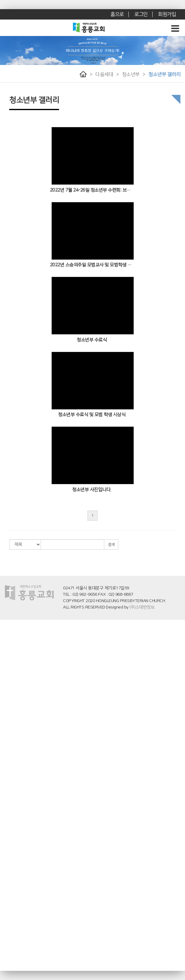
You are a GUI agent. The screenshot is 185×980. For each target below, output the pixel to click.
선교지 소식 (9, 928)
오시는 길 (7, 645)
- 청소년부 (8, 758)
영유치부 (7, 707)
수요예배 (7, 685)
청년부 (5, 775)
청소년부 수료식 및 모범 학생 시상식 (92, 415)
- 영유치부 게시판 (14, 719)
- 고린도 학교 (10, 877)
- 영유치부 (8, 713)
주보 (4, 939)
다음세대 (104, 74)
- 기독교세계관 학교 (16, 866)
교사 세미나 (9, 906)
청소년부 (131, 74)
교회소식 (7, 934)
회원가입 (167, 14)
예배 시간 (7, 639)
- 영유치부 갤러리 (14, 724)
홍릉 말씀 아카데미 (15, 843)
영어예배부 (9, 815)
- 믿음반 (6, 894)
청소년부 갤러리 (164, 74)
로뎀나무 (7, 662)
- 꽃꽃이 (6, 957)
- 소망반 (6, 900)
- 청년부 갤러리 (12, 792)
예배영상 (7, 668)
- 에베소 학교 (10, 872)
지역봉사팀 (9, 826)
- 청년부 (6, 781)
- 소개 (5, 849)
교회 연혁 (7, 651)
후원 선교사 (9, 917)
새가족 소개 (9, 945)
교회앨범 (7, 951)
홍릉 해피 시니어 (13, 883)
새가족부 (7, 838)
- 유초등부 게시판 (14, 741)
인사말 (5, 628)
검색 (111, 545)
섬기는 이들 (9, 634)
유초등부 (7, 730)
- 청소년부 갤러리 (14, 770)
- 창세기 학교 (10, 855)
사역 (4, 798)
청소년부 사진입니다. (92, 490)
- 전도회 (6, 968)
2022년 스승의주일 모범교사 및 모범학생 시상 (92, 265)
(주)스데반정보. (142, 607)
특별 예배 (7, 691)
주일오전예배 (11, 673)
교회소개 (7, 623)
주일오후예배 (11, 679)
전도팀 (5, 809)
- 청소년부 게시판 (14, 764)
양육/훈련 (8, 832)
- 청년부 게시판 (12, 787)
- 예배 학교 (9, 860)
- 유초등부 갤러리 (14, 747)
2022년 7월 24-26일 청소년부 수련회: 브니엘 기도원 (92, 190)
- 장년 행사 (9, 962)
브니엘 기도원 (11, 656)
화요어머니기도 (12, 804)
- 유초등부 (8, 736)
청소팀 (5, 820)
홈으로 (117, 14)
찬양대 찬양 (9, 696)
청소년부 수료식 (92, 340)
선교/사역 (8, 911)
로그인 (141, 14)
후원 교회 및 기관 (13, 923)
